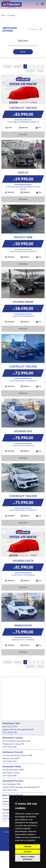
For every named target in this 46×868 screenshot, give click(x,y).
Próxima (30, 71)
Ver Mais (23, 134)
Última (40, 71)
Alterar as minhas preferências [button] (28, 858)
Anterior (18, 66)
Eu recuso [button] (28, 852)
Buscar (23, 52)
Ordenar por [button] (36, 29)
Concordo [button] (28, 847)
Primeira (8, 66)
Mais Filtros (23, 40)
